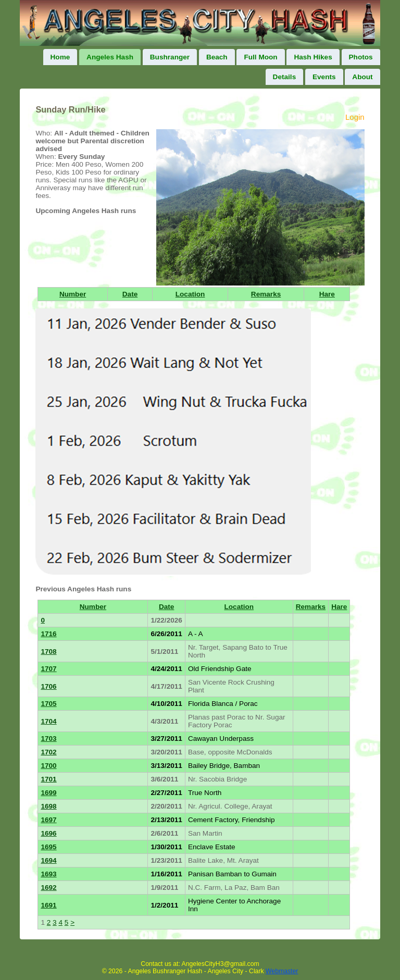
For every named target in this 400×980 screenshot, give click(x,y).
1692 (48, 888)
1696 (48, 833)
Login (355, 117)
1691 (48, 905)
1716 (48, 634)
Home (60, 57)
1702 (48, 752)
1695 (48, 847)
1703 (48, 739)
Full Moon (260, 57)
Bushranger (170, 57)
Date (130, 294)
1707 (48, 669)
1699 (48, 793)
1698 (48, 806)
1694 (48, 860)
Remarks (266, 294)
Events (324, 77)
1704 (48, 721)
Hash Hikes (313, 57)
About (362, 77)
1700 (48, 766)
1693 (48, 874)
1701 (48, 779)
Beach (217, 57)
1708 (48, 652)
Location (190, 294)
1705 (48, 704)
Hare (327, 294)
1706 (48, 686)
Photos (361, 57)
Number (73, 294)
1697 (48, 820)
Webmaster (282, 971)
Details (285, 77)
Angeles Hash (110, 57)
